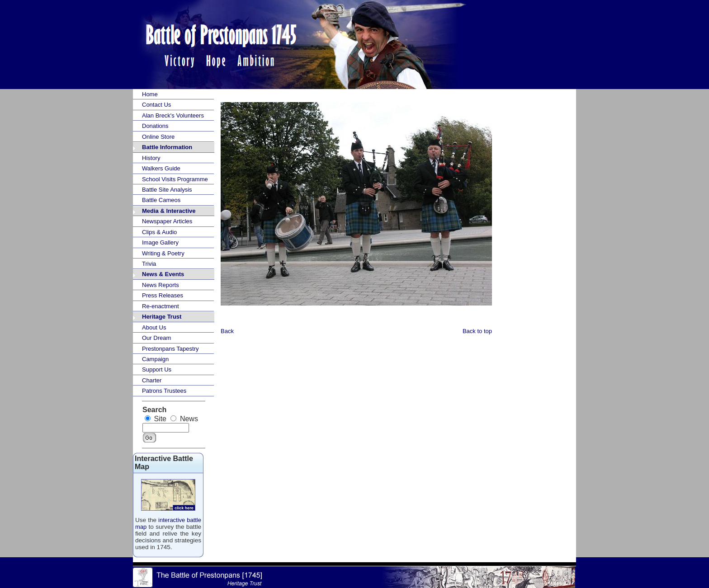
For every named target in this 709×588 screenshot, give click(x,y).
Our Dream (156, 338)
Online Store (158, 137)
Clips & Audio (159, 232)
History (151, 158)
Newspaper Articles (167, 221)
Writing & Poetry (163, 253)
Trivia (149, 264)
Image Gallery (160, 242)
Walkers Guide (161, 168)
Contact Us (156, 105)
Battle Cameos (161, 200)
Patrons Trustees (164, 391)
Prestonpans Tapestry (170, 349)
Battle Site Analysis (167, 190)
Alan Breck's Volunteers (173, 115)
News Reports (161, 285)
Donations (155, 126)
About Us (154, 327)
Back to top (477, 331)
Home (150, 94)
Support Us (157, 369)
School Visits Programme (175, 179)
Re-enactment (161, 306)
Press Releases (163, 295)
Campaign (155, 359)
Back (227, 331)
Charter (152, 380)
